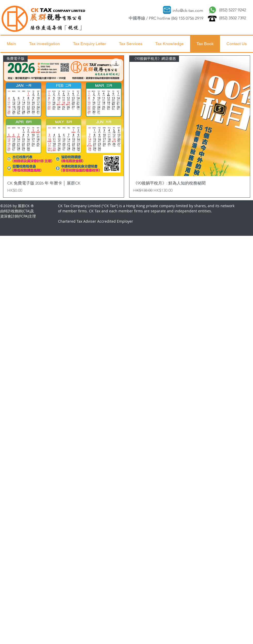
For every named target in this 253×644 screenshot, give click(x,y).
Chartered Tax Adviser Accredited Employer (96, 221)
